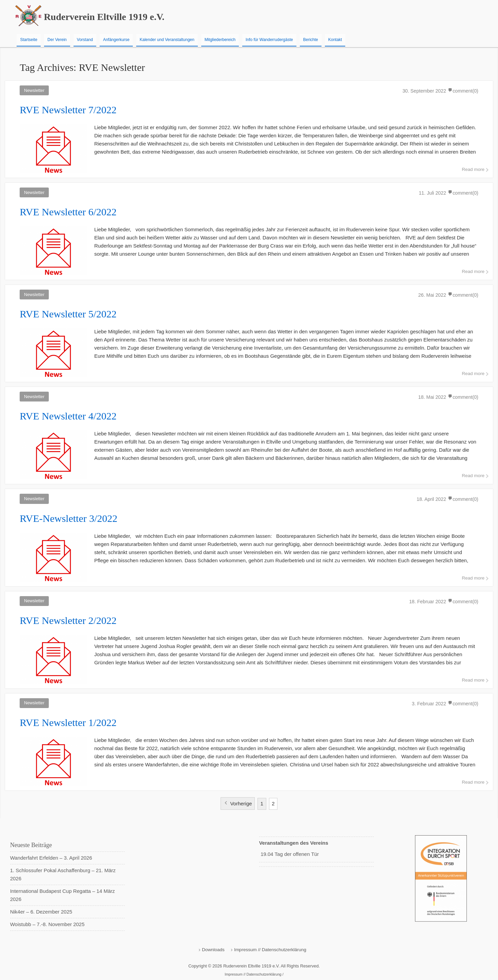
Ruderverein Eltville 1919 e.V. (104, 17)
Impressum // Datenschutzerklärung (270, 950)
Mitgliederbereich (220, 40)
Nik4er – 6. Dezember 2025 (41, 912)
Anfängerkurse (116, 40)
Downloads (213, 950)
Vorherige (241, 803)
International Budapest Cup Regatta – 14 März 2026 (63, 895)
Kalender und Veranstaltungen (167, 40)
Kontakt (335, 40)
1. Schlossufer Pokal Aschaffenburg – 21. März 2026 (63, 874)
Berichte (311, 40)
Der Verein (57, 40)
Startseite (29, 40)
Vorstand (85, 40)
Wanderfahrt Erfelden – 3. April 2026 (51, 858)
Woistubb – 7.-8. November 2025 (47, 924)
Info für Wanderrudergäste (269, 40)
